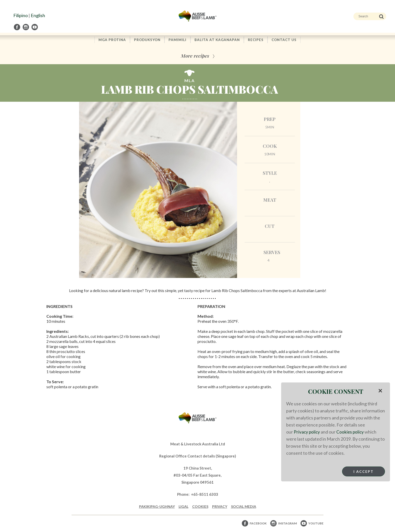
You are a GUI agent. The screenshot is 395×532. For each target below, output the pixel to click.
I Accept (364, 471)
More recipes (195, 56)
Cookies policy (351, 432)
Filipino (21, 15)
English (38, 15)
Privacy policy (307, 432)
